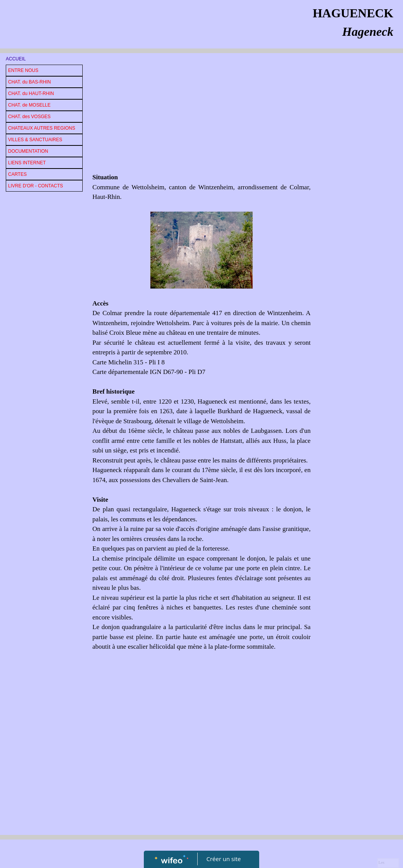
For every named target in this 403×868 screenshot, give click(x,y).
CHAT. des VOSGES (29, 117)
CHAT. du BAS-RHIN (29, 82)
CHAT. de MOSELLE (29, 105)
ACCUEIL (16, 59)
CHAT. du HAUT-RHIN (31, 93)
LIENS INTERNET (27, 163)
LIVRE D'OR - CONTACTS (36, 186)
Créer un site (224, 859)
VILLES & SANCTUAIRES (35, 140)
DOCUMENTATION (28, 151)
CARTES (17, 174)
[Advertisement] (201, 115)
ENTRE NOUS (23, 70)
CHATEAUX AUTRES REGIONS (42, 128)
